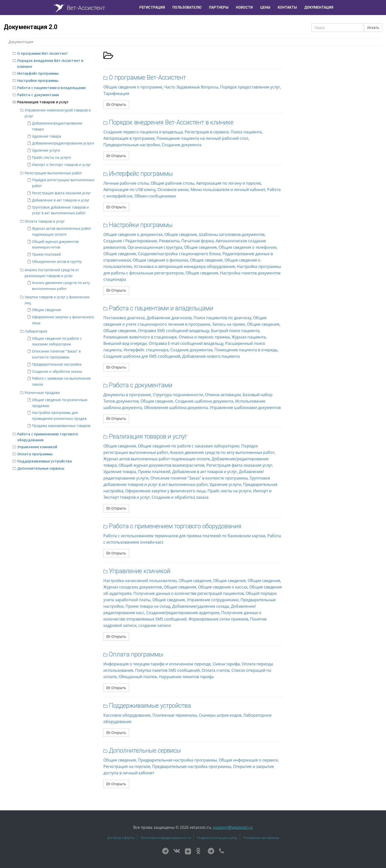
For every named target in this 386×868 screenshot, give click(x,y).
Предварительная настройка (57, 364)
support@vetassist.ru (233, 827)
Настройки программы (38, 80)
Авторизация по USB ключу (129, 190)
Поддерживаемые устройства (45, 461)
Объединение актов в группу (57, 261)
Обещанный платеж (138, 677)
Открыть (116, 104)
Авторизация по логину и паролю (229, 183)
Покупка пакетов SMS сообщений (167, 670)
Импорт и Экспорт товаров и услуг (61, 165)
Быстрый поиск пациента (235, 331)
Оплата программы (35, 454)
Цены (265, 7)
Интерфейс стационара (146, 350)
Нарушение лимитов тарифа (186, 677)
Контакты (287, 7)
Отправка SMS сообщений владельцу (173, 331)
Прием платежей (46, 254)
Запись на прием (229, 324)
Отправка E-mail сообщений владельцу (186, 343)
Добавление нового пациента (211, 356)
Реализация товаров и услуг (43, 102)
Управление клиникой (37, 447)
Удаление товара (47, 136)
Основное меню (173, 190)
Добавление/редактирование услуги (63, 143)
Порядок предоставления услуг (250, 87)
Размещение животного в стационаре (140, 337)
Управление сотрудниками (213, 600)
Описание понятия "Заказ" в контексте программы (199, 478)
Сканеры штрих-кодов (220, 715)
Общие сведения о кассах (223, 587)
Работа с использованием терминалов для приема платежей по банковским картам (184, 536)
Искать (373, 27)
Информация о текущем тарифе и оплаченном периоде (157, 664)
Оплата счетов (216, 670)
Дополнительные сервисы (41, 468)
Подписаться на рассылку (217, 838)
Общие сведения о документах (133, 234)
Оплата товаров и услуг (45, 221)
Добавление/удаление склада (201, 606)
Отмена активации (223, 395)
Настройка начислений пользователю (140, 581)
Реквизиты (169, 241)
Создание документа (182, 145)
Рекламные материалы (261, 838)
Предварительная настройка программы (177, 760)
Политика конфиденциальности (166, 838)
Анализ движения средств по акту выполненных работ (222, 452)
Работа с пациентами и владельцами (51, 88)
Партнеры (219, 7)
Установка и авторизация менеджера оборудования (184, 266)
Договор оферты (121, 838)
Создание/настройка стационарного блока (179, 254)
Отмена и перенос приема (204, 337)
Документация (319, 7)
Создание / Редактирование (130, 241)
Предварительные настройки (132, 145)
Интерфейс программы (38, 73)
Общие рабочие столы (172, 183)
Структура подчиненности (178, 395)
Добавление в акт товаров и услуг (61, 200)
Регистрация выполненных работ (53, 173)
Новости (244, 7)
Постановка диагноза (124, 318)
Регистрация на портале (127, 766)
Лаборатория (36, 331)
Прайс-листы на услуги (52, 157)
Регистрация (152, 7)
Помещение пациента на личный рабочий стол (202, 138)
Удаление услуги (46, 150)
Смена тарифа (226, 664)
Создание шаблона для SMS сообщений (142, 356)
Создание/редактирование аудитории (183, 613)
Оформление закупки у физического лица (165, 491)
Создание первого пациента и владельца (143, 132)
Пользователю (187, 7)
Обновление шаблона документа (176, 407)
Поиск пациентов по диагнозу (222, 318)
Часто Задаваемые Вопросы (191, 87)
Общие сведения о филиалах (160, 260)
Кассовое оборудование (127, 715)
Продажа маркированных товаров (61, 426)
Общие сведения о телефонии (248, 247)
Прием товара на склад (148, 606)
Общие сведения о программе (133, 87)
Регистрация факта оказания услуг (61, 193)
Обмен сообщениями (155, 196)
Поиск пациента (246, 132)
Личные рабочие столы (126, 183)
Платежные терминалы (175, 715)
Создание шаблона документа (204, 401)
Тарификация (116, 93)
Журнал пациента (249, 337)
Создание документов (191, 350)
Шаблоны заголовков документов (232, 234)
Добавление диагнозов (169, 318)
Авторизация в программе (129, 138)
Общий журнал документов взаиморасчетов (161, 465)
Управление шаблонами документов (245, 407)
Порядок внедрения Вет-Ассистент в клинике (171, 122)
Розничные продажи (42, 393)
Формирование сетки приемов (218, 619)
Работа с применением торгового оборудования (175, 526)
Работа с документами (38, 95)
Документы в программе (127, 395)
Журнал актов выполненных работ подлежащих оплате (157, 459)
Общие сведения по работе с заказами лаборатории (189, 446)
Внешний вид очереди (125, 343)
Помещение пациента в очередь (246, 350)
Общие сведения (47, 310)
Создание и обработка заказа (57, 371)
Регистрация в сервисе (207, 132)
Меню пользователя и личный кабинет (228, 190)
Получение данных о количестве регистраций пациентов (189, 593)
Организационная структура (155, 247)
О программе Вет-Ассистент (43, 53)
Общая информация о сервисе (248, 760)
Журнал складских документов (133, 587)
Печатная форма (198, 241)
